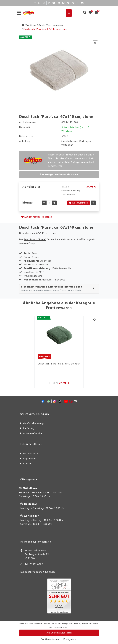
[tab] (59, 289)
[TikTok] (49, 3)
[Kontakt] (77, 3)
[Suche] (55, 13)
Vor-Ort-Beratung (33, 424)
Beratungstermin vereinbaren (59, 175)
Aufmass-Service (33, 434)
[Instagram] (44, 3)
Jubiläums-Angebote (53, 280)
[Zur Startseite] (23, 25)
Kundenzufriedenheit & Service (38, 572)
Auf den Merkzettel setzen (37, 217)
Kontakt (28, 464)
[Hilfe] (69, 3)
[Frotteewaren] (55, 25)
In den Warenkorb (79, 203)
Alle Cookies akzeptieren (59, 633)
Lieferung (29, 429)
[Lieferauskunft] (82, 3)
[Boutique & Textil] (35, 25)
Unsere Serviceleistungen (35, 414)
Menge (28, 203)
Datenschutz (31, 454)
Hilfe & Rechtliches (31, 444)
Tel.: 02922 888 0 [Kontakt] (34, 565)
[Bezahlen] (73, 3)
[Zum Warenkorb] (97, 13)
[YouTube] (54, 3)
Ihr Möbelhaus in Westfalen (36, 542)
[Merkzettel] (95, 320)
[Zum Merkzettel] (91, 13)
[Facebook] (35, 3)
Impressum (29, 459)
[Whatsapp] (39, 3)
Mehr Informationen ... (59, 628)
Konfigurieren (70, 639)
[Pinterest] (59, 3)
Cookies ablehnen (50, 639)
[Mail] (64, 3)
